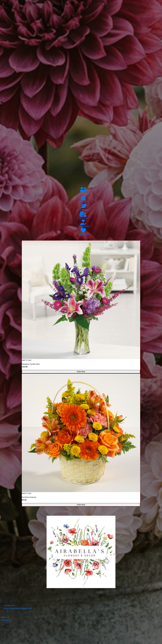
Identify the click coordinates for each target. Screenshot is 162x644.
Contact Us (6, 620)
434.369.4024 (9, 606)
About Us (5, 617)
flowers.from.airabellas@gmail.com (18, 608)
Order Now (81, 372)
